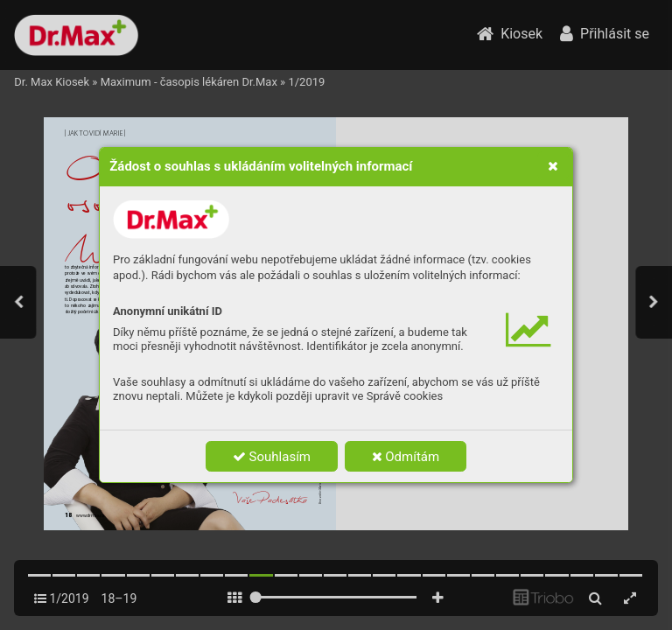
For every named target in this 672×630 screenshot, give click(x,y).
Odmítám (406, 457)
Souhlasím (272, 457)
